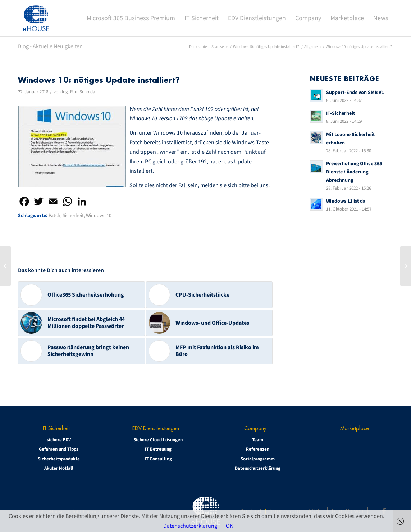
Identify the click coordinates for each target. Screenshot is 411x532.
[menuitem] (131, 18)
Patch (54, 215)
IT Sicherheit (56, 428)
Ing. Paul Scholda (79, 92)
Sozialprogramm (258, 459)
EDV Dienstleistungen (156, 428)
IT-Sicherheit (341, 113)
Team (258, 440)
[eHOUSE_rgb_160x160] (36, 18)
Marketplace (355, 428)
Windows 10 (99, 215)
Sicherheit (73, 215)
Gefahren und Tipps (59, 449)
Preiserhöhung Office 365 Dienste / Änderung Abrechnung (354, 172)
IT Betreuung (158, 449)
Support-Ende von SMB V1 (355, 92)
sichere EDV (59, 440)
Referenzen (258, 449)
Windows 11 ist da (346, 201)
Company (255, 428)
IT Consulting (158, 459)
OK (229, 526)
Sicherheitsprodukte (59, 459)
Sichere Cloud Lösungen (158, 440)
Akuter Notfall (59, 468)
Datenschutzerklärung (258, 468)
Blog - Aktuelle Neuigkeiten (50, 46)
